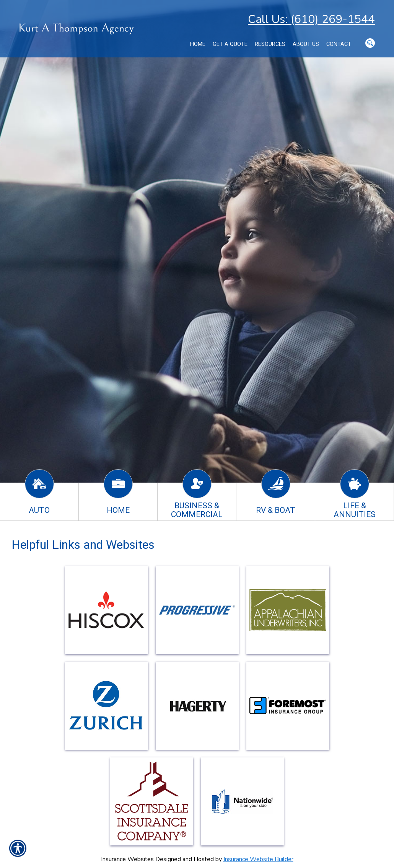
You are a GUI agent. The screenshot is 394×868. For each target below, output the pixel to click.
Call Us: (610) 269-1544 (311, 19)
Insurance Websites (127, 859)
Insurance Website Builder (258, 859)
